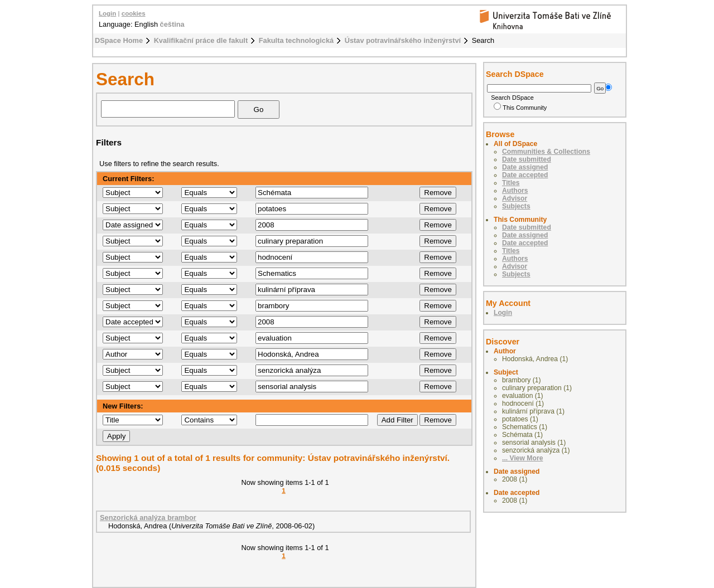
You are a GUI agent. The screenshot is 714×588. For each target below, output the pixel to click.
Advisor (515, 198)
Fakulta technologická (296, 40)
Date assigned (525, 167)
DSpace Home (119, 40)
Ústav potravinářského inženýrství (403, 40)
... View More (522, 458)
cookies (134, 13)
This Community (520, 108)
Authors (515, 191)
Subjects (516, 206)
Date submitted (527, 159)
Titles (511, 183)
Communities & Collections (546, 152)
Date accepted (525, 175)
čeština (172, 24)
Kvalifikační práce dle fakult (201, 40)
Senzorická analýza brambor (148, 517)
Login (107, 13)
